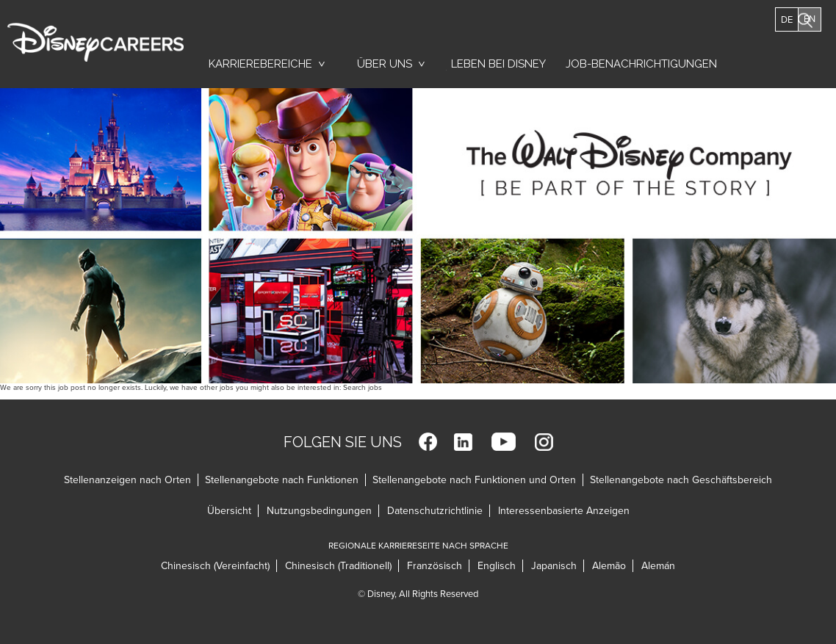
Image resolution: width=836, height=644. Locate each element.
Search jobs (363, 388)
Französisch (435, 566)
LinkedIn (463, 442)
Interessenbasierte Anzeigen (564, 511)
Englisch (497, 566)
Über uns (385, 64)
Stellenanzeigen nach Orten (127, 480)
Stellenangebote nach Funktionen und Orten (474, 480)
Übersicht (229, 511)
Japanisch (554, 566)
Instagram (544, 442)
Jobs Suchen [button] (785, 57)
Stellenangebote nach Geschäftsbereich (681, 480)
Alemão (609, 566)
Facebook (428, 442)
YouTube (504, 442)
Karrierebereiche (260, 64)
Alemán (658, 566)
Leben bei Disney (496, 68)
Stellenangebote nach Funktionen (282, 480)
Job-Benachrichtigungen (641, 64)
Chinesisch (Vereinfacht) (215, 566)
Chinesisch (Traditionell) (338, 566)
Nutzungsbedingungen (319, 511)
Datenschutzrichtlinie (435, 511)
